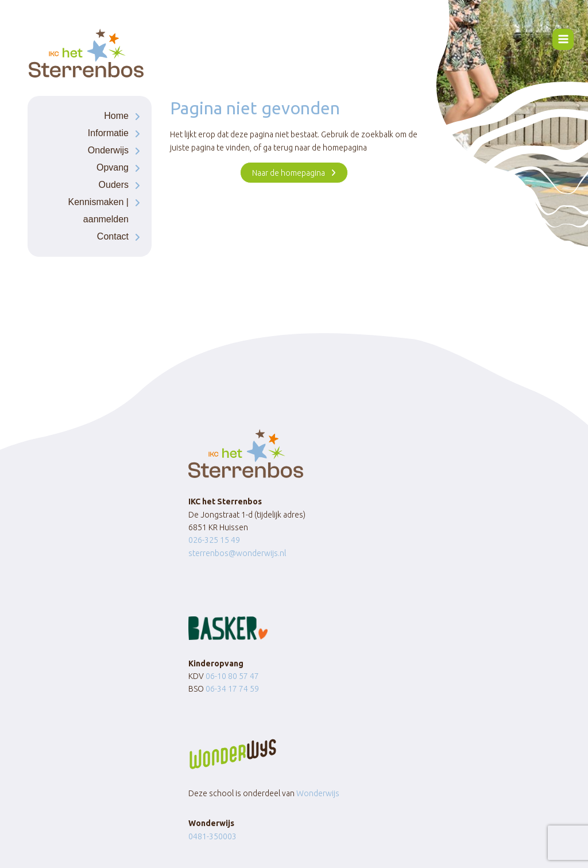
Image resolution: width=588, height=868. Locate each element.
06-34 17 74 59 (232, 689)
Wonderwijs (318, 793)
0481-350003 (212, 836)
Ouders (114, 185)
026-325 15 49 (214, 540)
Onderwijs (108, 150)
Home (116, 116)
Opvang (113, 167)
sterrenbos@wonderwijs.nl (237, 553)
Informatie (108, 133)
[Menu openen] (563, 39)
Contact (113, 236)
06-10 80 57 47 (232, 676)
